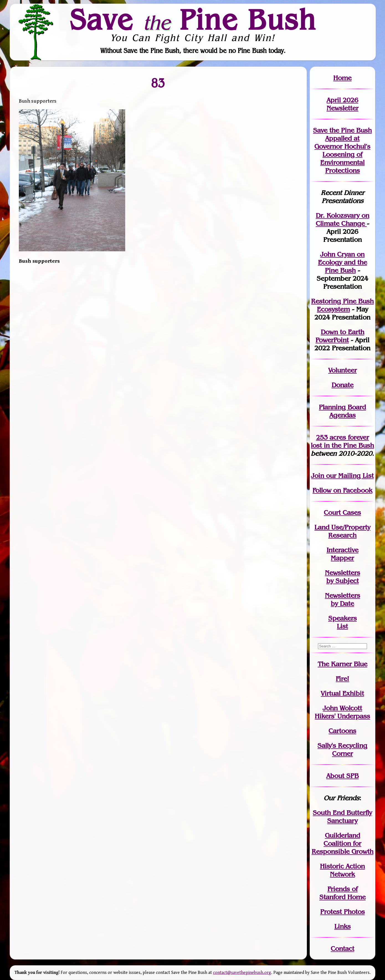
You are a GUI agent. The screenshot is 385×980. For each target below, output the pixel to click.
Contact (342, 949)
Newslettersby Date (342, 599)
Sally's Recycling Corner (342, 749)
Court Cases (342, 512)
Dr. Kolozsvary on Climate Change (342, 219)
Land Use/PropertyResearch (342, 531)
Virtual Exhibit (342, 693)
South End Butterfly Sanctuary (342, 817)
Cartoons (342, 731)
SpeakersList (342, 622)
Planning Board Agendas (342, 411)
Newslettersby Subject (342, 577)
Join (318, 476)
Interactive (342, 550)
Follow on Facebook (342, 490)
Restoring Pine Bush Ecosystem (342, 305)
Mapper (342, 558)
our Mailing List (349, 476)
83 (158, 83)
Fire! (342, 679)
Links (342, 926)
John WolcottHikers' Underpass (342, 712)
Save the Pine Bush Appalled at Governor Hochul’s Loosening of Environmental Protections (342, 150)
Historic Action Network (342, 870)
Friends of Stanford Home (342, 893)
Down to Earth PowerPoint (340, 336)
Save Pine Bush (193, 20)
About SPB (342, 776)
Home (342, 78)
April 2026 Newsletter (342, 104)
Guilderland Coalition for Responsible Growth (342, 843)
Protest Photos (342, 912)
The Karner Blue (342, 664)
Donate (342, 385)
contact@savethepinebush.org (242, 973)
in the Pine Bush (342, 441)
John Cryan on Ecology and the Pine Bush (342, 262)
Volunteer (342, 370)
